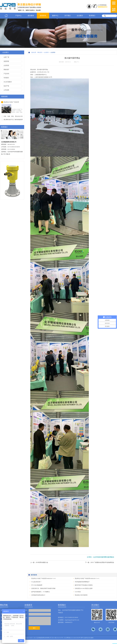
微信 (113, 557)
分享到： (90, 557)
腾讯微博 (108, 557)
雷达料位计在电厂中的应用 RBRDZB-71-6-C (44, 578)
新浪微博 (102, 557)
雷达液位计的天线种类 (81, 595)
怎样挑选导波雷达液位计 (38, 595)
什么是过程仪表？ (36, 582)
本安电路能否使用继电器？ (82, 582)
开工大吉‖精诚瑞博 (37, 585)
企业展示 (46, 52)
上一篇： (39, 562)
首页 (6, 16)
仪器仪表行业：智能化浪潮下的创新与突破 (43, 588)
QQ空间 (96, 557)
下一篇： (100, 562)
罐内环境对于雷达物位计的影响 (84, 585)
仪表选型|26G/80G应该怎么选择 (84, 588)
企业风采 (53, 52)
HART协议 (78, 592)
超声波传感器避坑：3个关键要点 (41, 592)
